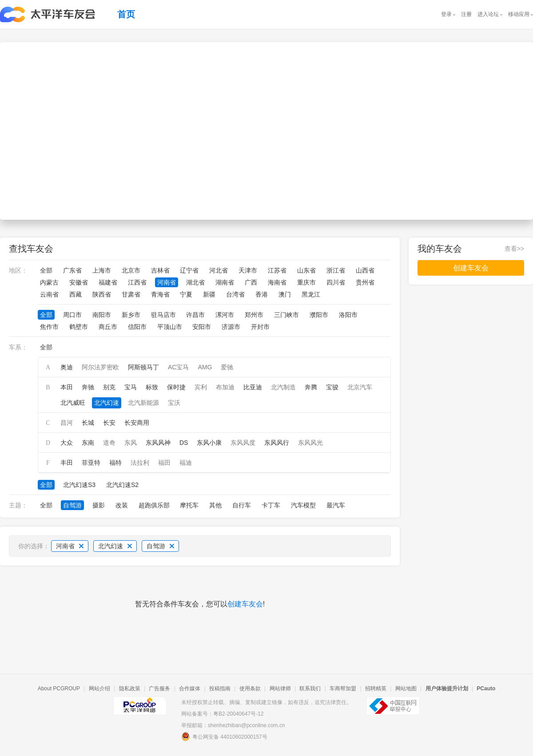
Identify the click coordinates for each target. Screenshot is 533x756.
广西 (251, 282)
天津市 (248, 270)
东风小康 (209, 443)
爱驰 (227, 367)
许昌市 (195, 315)
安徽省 (79, 282)
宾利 (201, 387)
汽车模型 (303, 505)
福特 (115, 463)
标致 (152, 387)
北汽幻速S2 (122, 485)
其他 (215, 505)
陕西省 (102, 294)
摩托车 (189, 505)
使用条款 (250, 689)
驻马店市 (163, 315)
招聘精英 (376, 689)
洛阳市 (348, 315)
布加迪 (225, 387)
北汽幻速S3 (79, 485)
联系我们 (310, 689)
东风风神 (158, 443)
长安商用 (137, 423)
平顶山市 (170, 327)
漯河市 (225, 315)
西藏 (76, 294)
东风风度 (243, 443)
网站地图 (406, 689)
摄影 (99, 505)
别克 (109, 387)
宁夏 (186, 294)
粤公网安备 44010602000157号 (224, 736)
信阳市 (137, 327)
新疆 (209, 294)
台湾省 (235, 294)
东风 (131, 443)
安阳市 (202, 327)
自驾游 (72, 505)
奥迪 (67, 367)
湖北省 (195, 282)
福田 (164, 463)
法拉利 (140, 463)
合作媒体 (190, 689)
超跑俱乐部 (154, 505)
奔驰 (88, 387)
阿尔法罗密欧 (100, 367)
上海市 (102, 270)
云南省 (49, 294)
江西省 (137, 282)
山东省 (306, 270)
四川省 (336, 282)
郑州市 (254, 315)
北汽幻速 (107, 403)
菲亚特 (91, 463)
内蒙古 (49, 282)
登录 (446, 14)
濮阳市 (319, 315)
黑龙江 (311, 294)
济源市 (231, 327)
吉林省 (160, 270)
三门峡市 (286, 315)
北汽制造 (283, 387)
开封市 (260, 327)
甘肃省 (131, 294)
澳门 (285, 294)
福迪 (186, 463)
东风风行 (277, 443)
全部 (46, 270)
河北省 (219, 270)
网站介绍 (99, 689)
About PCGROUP (59, 689)
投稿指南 (220, 689)
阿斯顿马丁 (143, 367)
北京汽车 (360, 387)
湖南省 (225, 282)
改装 (122, 505)
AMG (205, 367)
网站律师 (280, 689)
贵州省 (365, 282)
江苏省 (277, 270)
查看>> (514, 249)
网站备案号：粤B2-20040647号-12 (222, 714)
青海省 (160, 294)
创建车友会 (245, 604)
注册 (466, 14)
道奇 (109, 443)
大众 (67, 443)
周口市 (72, 315)
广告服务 (159, 689)
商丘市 (108, 327)
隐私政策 (130, 689)
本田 (67, 387)
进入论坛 (488, 14)
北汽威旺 (73, 403)
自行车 (242, 505)
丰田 (67, 463)
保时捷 (176, 387)
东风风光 (310, 443)
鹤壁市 (79, 327)
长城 (88, 423)
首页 (126, 14)
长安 (109, 423)
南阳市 (102, 315)
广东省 (72, 270)
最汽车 (336, 505)
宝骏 (332, 387)
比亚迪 (253, 387)
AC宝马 (178, 367)
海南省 (277, 282)
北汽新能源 (143, 403)
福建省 (108, 282)
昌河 (67, 423)
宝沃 (174, 403)
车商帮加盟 (343, 689)
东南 (88, 443)
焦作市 (49, 327)
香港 (262, 294)
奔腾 (311, 387)
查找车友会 (31, 249)
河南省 (167, 282)
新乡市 (131, 315)
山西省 (365, 270)
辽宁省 (189, 270)
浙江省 (336, 270)
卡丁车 (271, 505)
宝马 (131, 387)
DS (184, 443)
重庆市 (306, 282)
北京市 (131, 270)
